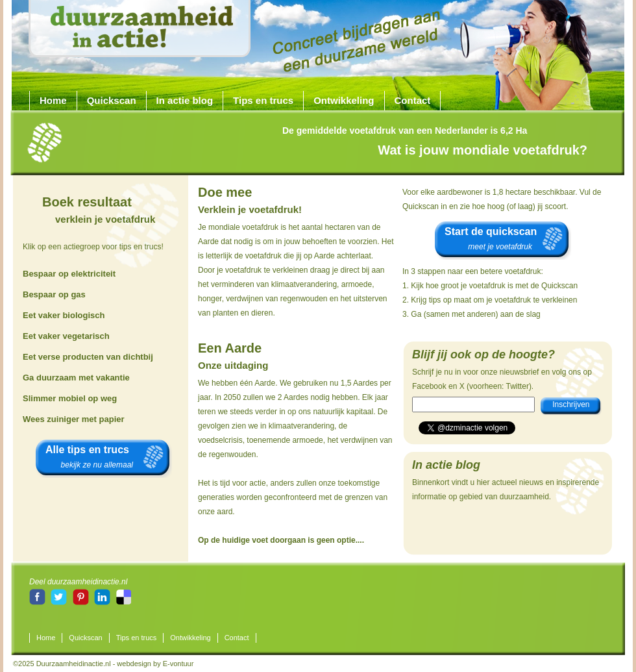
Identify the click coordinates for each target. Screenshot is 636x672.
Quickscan (112, 100)
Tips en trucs (263, 100)
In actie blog (185, 100)
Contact (413, 100)
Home (53, 100)
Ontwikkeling (344, 100)
